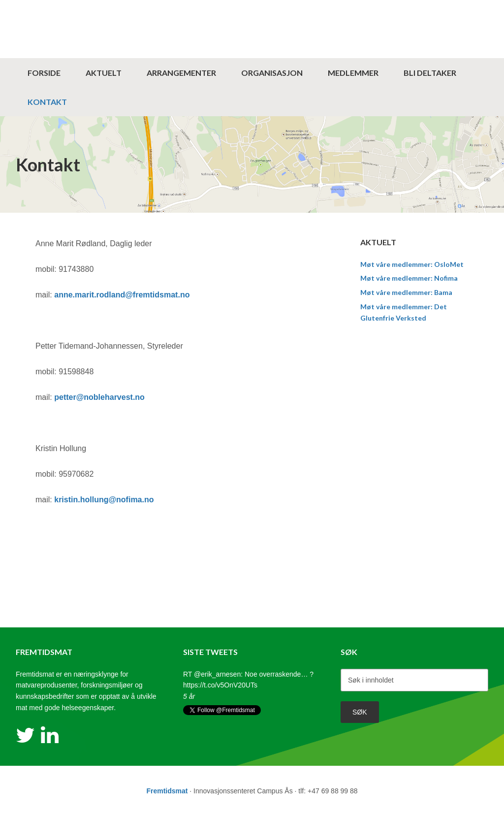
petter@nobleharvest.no (99, 397)
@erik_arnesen (217, 674)
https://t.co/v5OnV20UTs (220, 685)
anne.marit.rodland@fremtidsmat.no (122, 295)
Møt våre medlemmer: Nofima (409, 278)
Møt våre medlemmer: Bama (406, 292)
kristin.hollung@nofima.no (104, 500)
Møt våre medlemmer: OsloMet (412, 264)
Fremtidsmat (252, 7)
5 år (189, 696)
